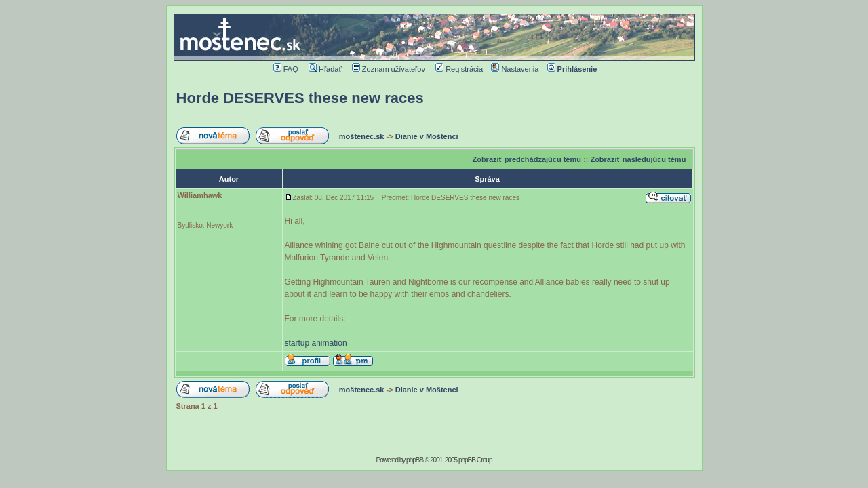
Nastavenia (515, 69)
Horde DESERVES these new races (300, 98)
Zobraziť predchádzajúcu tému (527, 159)
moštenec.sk (362, 136)
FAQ (286, 69)
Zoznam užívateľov (389, 69)
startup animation (316, 343)
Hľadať (325, 69)
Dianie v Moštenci (427, 136)
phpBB (415, 460)
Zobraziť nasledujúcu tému (638, 159)
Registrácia (459, 69)
